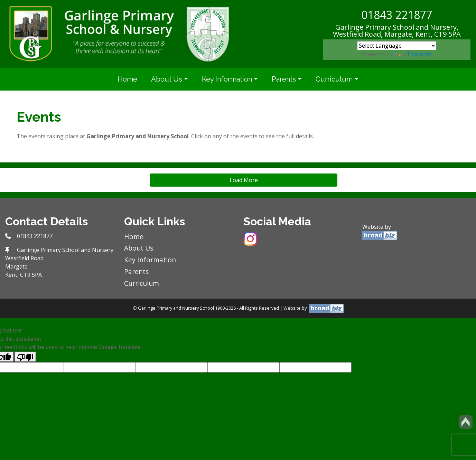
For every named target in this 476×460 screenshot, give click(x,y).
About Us (167, 79)
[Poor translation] (25, 357)
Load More (244, 180)
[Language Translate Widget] (397, 46)
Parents (284, 79)
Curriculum (334, 79)
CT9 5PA (447, 34)
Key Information (227, 79)
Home (127, 79)
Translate (413, 54)
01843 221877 (397, 15)
